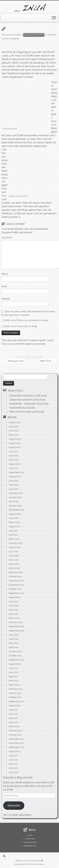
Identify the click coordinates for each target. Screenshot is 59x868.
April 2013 (13, 681)
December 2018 (16, 510)
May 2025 (13, 435)
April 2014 (14, 647)
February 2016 (16, 572)
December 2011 (16, 739)
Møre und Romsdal (20, 412)
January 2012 (15, 735)
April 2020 (14, 489)
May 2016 (13, 560)
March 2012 (14, 726)
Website (6, 299)
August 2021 (15, 464)
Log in (30, 835)
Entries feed (30, 839)
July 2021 (13, 468)
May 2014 (13, 643)
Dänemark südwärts (21, 400)
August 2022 (15, 447)
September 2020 (17, 472)
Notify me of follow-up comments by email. (26, 320)
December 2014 (16, 626)
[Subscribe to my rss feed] (5, 856)
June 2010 (14, 772)
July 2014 (13, 635)
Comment (7, 238)
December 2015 (16, 581)
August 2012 (15, 706)
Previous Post (14, 361)
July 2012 (13, 710)
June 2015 (13, 606)
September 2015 (16, 593)
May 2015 (13, 610)
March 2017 (14, 539)
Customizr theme (37, 864)
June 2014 (14, 639)
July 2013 (13, 668)
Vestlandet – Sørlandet (22, 404)
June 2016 (14, 556)
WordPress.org (30, 846)
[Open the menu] (54, 18)
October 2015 (15, 589)
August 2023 (15, 443)
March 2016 (14, 568)
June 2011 (13, 760)
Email (4, 286)
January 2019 (15, 506)
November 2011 (16, 743)
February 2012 (15, 731)
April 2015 (13, 614)
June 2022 (14, 456)
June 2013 (13, 672)
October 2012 (15, 697)
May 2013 (13, 676)
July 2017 (13, 531)
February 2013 (15, 689)
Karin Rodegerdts (12, 39)
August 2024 (15, 439)
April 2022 (14, 460)
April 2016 (14, 564)
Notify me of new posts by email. (21, 326)
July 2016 (13, 551)
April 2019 (14, 501)
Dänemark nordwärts (21, 396)
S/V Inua (26, 861)
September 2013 (16, 660)
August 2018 (15, 514)
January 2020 (15, 497)
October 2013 (15, 656)
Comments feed (30, 842)
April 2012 (13, 722)
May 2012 (13, 718)
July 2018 (13, 518)
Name (5, 274)
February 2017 (15, 543)
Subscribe (14, 806)
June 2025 (14, 431)
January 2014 (15, 651)
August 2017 (15, 526)
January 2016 (15, 576)
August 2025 (15, 422)
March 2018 (14, 522)
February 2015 (15, 622)
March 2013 (14, 685)
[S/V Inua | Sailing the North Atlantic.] (29, 7)
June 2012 (13, 714)
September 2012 (16, 701)
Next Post (47, 361)
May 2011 (13, 764)
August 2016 (15, 547)
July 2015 (13, 601)
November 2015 (16, 585)
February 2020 (16, 493)
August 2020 (15, 477)
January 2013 (15, 693)
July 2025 (13, 427)
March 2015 (14, 618)
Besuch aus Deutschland (34, 35)
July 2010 (13, 768)
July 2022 (13, 452)
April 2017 (13, 535)
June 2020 (14, 485)
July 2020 (13, 481)
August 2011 (14, 751)
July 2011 (13, 756)
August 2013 (15, 664)
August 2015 (15, 597)
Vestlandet (15, 408)
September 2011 (16, 747)
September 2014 (17, 631)
